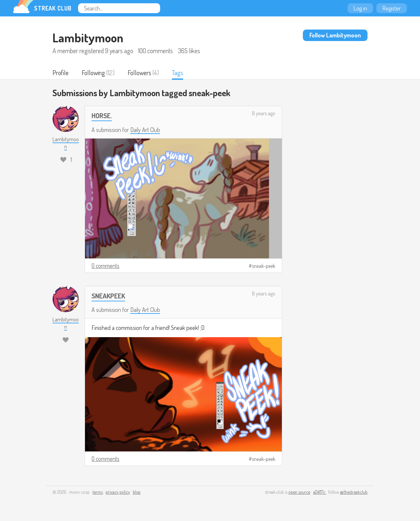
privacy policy (118, 492)
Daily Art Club (145, 130)
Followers (139, 73)
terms (98, 492)
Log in (360, 8)
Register (392, 8)
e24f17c (320, 492)
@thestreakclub (354, 492)
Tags (178, 73)
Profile (61, 73)
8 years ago (264, 113)
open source (299, 492)
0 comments (105, 266)
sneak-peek (264, 266)
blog (137, 492)
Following (93, 73)
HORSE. (102, 115)
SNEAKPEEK (108, 296)
